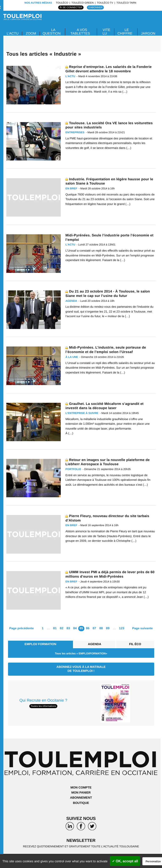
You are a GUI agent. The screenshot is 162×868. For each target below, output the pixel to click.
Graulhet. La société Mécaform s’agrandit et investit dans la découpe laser (106, 406)
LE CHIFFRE (125, 32)
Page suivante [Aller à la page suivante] (143, 628)
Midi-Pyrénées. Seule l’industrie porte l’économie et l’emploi (109, 237)
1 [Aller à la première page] (43, 628)
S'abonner (96, 7)
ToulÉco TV (105, 3)
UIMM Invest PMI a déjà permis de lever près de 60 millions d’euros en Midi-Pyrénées (109, 574)
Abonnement (81, 798)
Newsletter (81, 841)
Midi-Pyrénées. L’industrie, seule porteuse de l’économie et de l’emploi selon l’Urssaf (107, 350)
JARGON (148, 33)
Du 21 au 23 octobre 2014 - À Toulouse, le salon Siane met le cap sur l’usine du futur (109, 293)
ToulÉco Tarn (126, 3)
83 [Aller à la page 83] (68, 628)
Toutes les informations (43, 706)
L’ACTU (13, 33)
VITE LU (106, 32)
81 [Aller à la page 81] (55, 628)
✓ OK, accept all (125, 861)
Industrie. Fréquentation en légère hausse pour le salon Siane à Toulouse (109, 181)
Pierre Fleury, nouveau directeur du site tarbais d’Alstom (109, 518)
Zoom (32, 33)
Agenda (94, 644)
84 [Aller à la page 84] (75, 628)
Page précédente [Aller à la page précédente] (21, 628)
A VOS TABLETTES (80, 32)
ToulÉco (62, 3)
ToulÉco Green (82, 3)
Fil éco (135, 644)
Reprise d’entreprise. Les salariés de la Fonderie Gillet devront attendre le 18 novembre (110, 69)
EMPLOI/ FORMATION (40, 644)
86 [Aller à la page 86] (88, 628)
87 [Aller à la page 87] (94, 628)
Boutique (81, 803)
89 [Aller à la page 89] (108, 628)
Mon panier (81, 793)
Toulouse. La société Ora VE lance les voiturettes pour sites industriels (110, 125)
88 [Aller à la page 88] (101, 628)
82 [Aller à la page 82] (62, 628)
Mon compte (81, 788)
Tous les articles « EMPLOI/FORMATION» (81, 654)
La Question (52, 32)
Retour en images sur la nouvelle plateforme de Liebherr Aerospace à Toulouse (109, 462)
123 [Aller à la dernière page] (122, 628)
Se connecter (72, 7)
